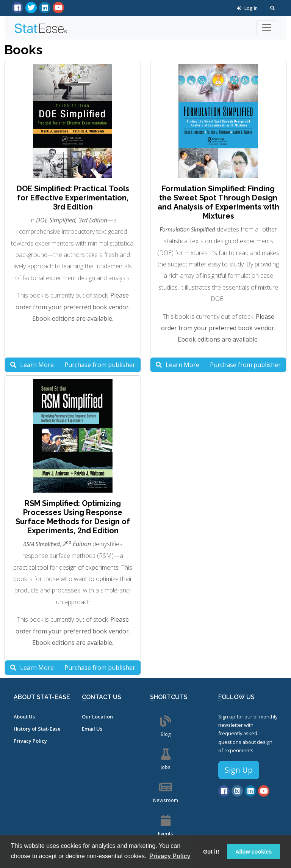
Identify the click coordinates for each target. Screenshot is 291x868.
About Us (24, 717)
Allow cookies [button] (253, 852)
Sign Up (239, 770)
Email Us (92, 729)
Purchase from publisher (100, 365)
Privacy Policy (30, 741)
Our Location (97, 717)
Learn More (32, 365)
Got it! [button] (211, 852)
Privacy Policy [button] (170, 856)
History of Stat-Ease (37, 729)
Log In (247, 8)
